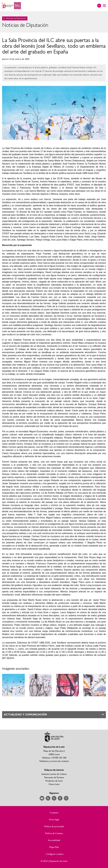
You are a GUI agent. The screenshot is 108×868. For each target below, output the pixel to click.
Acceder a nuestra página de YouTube (42, 798)
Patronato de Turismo (54, 777)
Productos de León (54, 781)
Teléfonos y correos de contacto (54, 761)
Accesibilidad (54, 840)
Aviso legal (54, 819)
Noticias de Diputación (16, 18)
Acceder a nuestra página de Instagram (66, 798)
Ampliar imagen (13, 685)
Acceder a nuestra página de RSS (48, 798)
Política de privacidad (54, 826)
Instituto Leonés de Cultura (54, 774)
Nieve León (54, 784)
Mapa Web (54, 847)
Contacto (54, 813)
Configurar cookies (55, 854)
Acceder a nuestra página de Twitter (54, 798)
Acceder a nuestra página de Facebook (60, 798)
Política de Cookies (54, 833)
